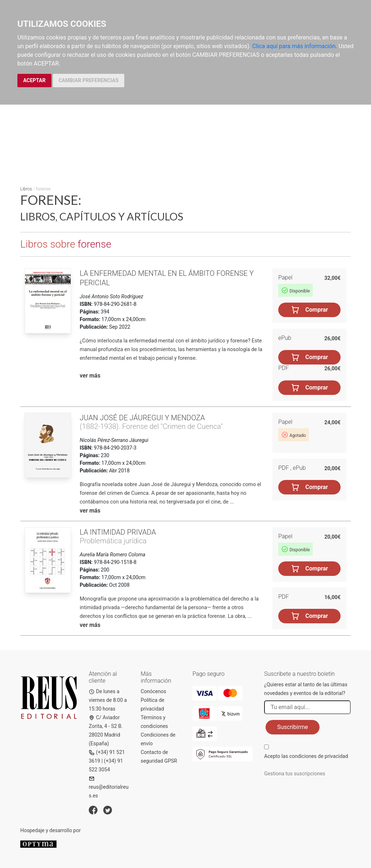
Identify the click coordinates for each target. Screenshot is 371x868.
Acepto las (306, 756)
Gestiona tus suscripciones (295, 774)
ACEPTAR (34, 80)
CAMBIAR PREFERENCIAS (89, 80)
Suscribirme (293, 727)
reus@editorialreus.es (109, 787)
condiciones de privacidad (318, 756)
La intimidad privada (118, 532)
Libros (26, 189)
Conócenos (153, 691)
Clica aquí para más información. (295, 46)
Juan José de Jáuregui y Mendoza (142, 418)
